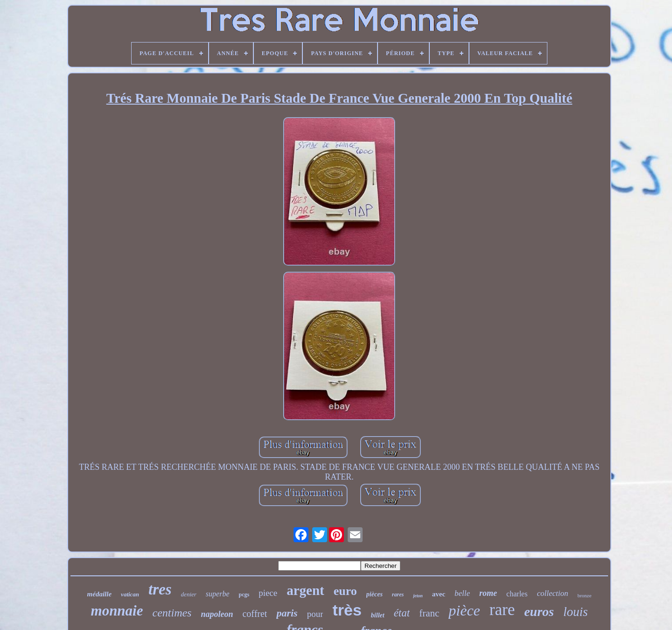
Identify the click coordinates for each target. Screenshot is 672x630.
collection (552, 593)
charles (517, 594)
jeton (418, 596)
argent (305, 590)
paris (287, 613)
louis (576, 612)
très (347, 610)
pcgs (244, 595)
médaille (100, 594)
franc (429, 613)
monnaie (117, 611)
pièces (374, 594)
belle (462, 593)
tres (160, 589)
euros (539, 612)
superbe (218, 594)
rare (502, 610)
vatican (130, 594)
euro (345, 591)
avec (439, 594)
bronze (584, 595)
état (402, 613)
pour (315, 614)
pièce (464, 610)
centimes (172, 613)
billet (378, 615)
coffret (255, 614)
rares (398, 595)
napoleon (217, 614)
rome (488, 593)
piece (268, 593)
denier (189, 594)
